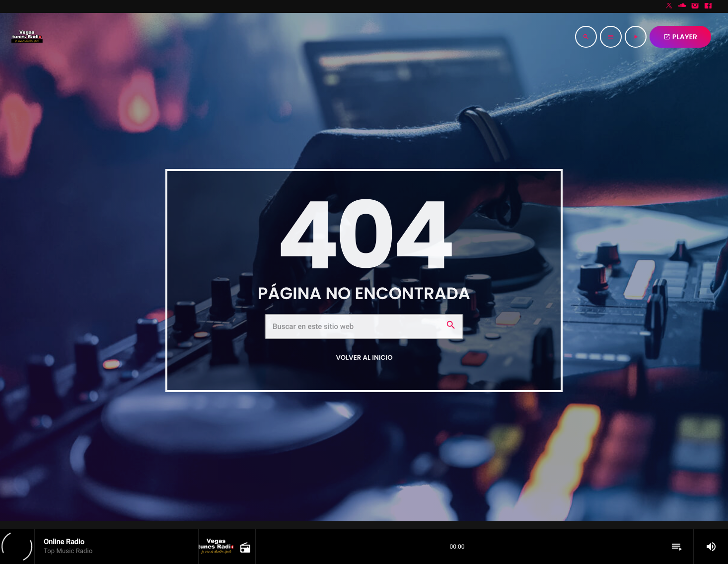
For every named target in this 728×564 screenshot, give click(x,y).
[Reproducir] (636, 37)
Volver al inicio (364, 358)
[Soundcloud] (682, 6)
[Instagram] (695, 6)
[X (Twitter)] (669, 6)
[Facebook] (708, 6)
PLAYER (680, 37)
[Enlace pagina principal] (27, 37)
